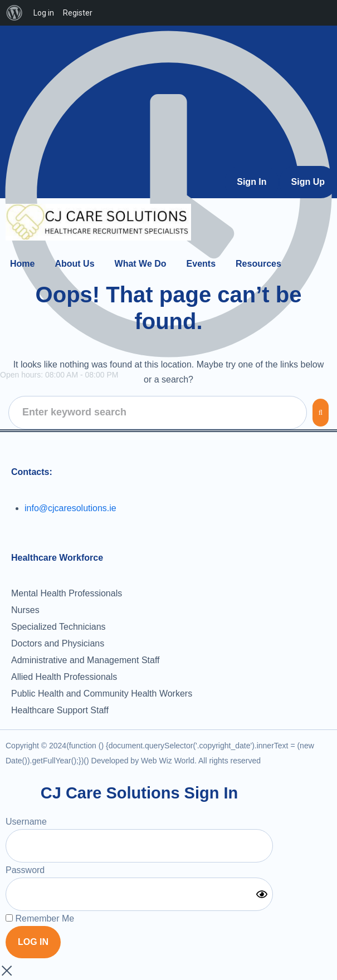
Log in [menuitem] (44, 13)
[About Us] (74, 264)
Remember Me (40, 918)
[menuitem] (14, 13)
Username (26, 822)
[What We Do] (141, 264)
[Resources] (258, 264)
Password (25, 870)
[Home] (22, 264)
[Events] (201, 264)
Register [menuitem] (78, 13)
